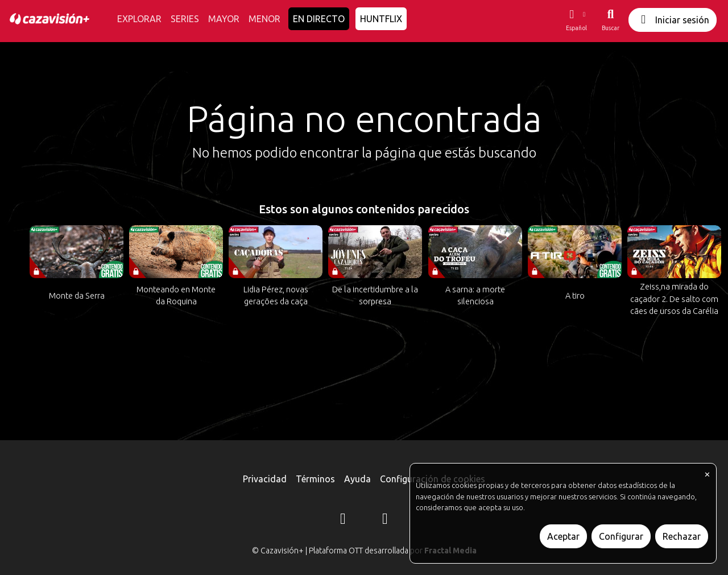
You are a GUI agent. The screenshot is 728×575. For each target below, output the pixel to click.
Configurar (621, 536)
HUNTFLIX (381, 19)
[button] (576, 20)
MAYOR (224, 19)
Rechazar (682, 536)
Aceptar (563, 536)
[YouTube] (385, 520)
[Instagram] (343, 520)
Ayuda (357, 479)
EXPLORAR (139, 19)
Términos (315, 479)
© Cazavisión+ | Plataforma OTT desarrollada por (364, 551)
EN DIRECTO (319, 19)
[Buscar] (611, 20)
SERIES (185, 19)
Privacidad (265, 479)
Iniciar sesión (673, 20)
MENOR (264, 19)
